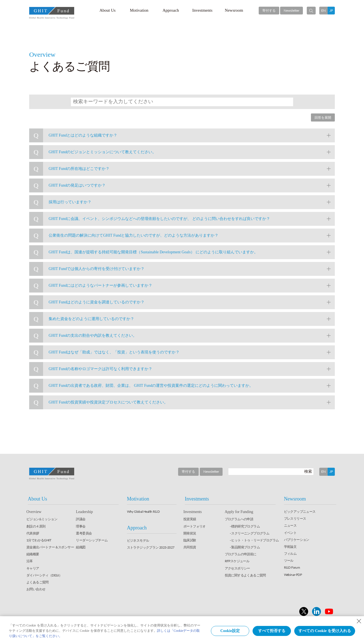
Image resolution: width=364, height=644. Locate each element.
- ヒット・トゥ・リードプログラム (254, 540)
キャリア (33, 568)
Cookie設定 (230, 631)
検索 (308, 471)
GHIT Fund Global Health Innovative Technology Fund (52, 13)
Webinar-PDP (293, 575)
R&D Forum (292, 567)
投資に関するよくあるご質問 (245, 575)
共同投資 (190, 547)
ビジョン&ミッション (42, 519)
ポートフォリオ (195, 526)
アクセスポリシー (237, 568)
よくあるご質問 (38, 582)
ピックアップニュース (300, 512)
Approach (171, 10)
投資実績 (190, 519)
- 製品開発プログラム (245, 547)
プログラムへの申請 (239, 519)
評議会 (81, 519)
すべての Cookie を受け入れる (325, 631)
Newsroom (234, 10)
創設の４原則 (36, 526)
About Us (108, 10)
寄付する (269, 10)
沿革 (30, 561)
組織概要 (33, 554)
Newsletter (291, 10)
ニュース (290, 525)
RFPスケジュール (237, 561)
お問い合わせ (36, 589)
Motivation (139, 10)
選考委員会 (84, 533)
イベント (290, 533)
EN (323, 10)
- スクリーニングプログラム (250, 533)
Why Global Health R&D (143, 512)
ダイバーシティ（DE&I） (44, 575)
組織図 (81, 547)
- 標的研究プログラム (245, 526)
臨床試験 (190, 540)
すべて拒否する (272, 631)
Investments (202, 10)
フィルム (290, 553)
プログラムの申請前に (241, 554)
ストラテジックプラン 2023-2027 (151, 547)
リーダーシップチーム (92, 540)
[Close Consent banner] (359, 621)
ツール (289, 560)
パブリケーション (297, 540)
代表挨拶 (33, 533)
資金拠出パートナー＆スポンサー (50, 547)
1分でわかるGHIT (39, 540)
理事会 (81, 526)
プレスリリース (295, 518)
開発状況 (190, 533)
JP (331, 10)
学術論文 (290, 547)
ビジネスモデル (138, 540)
